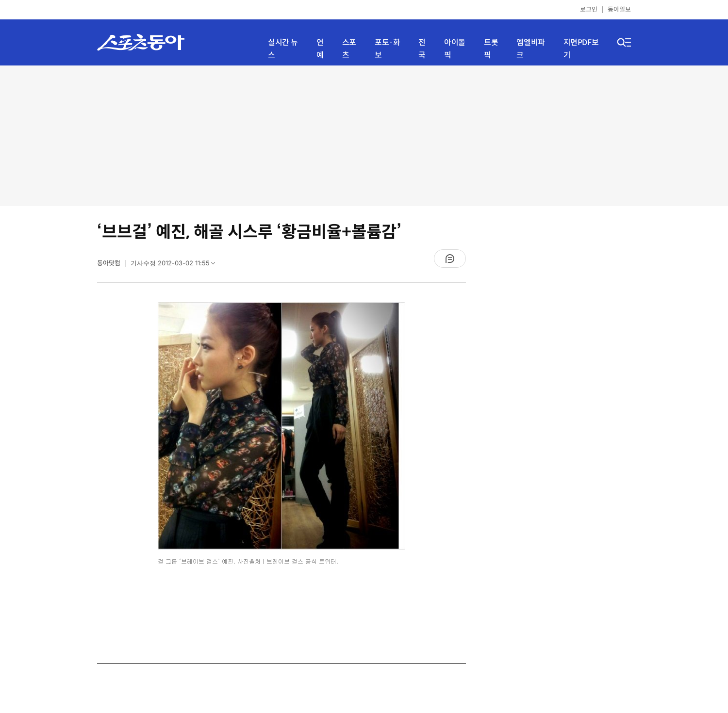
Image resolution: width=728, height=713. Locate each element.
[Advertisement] (364, 136)
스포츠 (349, 49)
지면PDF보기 (581, 49)
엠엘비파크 (530, 49)
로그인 (589, 9)
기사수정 (176, 265)
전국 (422, 49)
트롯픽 (491, 49)
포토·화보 (387, 49)
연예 (320, 49)
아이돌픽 (455, 49)
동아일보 (619, 9)
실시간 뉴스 (283, 49)
